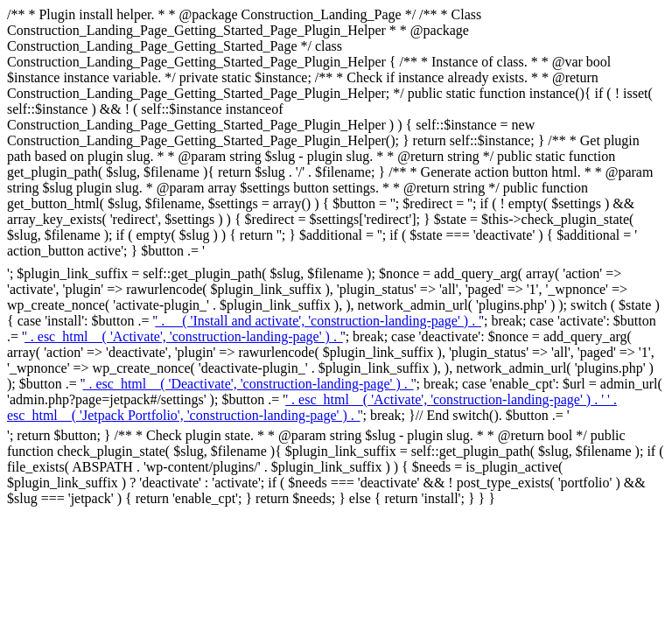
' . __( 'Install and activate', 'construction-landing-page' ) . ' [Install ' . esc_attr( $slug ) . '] (318, 321)
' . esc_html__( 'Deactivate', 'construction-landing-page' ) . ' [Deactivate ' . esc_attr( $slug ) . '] (248, 384)
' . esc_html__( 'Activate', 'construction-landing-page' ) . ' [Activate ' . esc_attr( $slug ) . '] (184, 336)
